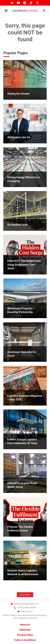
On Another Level (18, 225)
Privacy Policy (25, 635)
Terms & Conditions (25, 640)
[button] (6, 10)
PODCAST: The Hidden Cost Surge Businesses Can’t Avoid (24, 265)
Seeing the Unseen (18, 94)
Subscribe (25, 630)
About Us (25, 625)
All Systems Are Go (19, 137)
